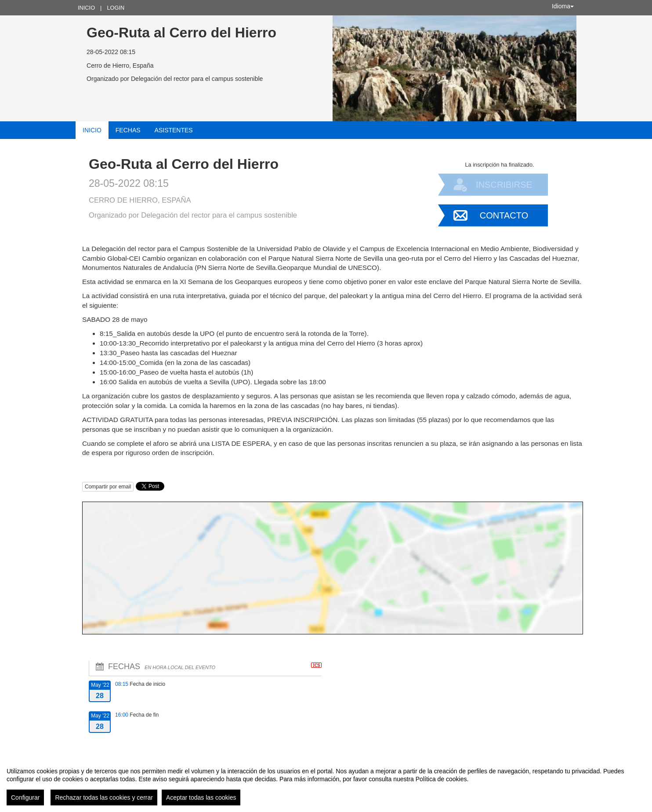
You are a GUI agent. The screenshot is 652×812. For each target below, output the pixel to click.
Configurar (25, 797)
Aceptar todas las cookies (201, 797)
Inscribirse (504, 185)
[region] (326, 783)
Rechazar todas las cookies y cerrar (104, 797)
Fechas (128, 130)
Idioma (563, 6)
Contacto (504, 215)
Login (116, 8)
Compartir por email (108, 487)
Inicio (86, 8)
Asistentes (174, 130)
